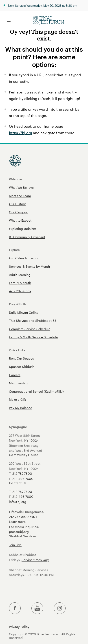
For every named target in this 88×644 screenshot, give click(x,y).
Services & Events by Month (29, 266)
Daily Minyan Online (24, 312)
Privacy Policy (19, 627)
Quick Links (17, 350)
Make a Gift (18, 399)
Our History (17, 204)
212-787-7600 (22, 473)
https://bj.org (21, 133)
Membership (18, 383)
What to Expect (20, 220)
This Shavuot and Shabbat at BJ (32, 321)
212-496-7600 (23, 479)
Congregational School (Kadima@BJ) (36, 391)
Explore (14, 250)
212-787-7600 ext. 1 (23, 517)
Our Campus (18, 212)
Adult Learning (20, 275)
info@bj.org (18, 502)
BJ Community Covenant (27, 237)
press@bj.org (19, 532)
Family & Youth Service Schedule (33, 337)
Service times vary (35, 560)
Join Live (15, 545)
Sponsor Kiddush (22, 367)
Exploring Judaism (23, 229)
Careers (15, 375)
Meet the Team (20, 196)
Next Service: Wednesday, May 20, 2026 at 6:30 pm (43, 5)
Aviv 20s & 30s (20, 291)
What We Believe (21, 187)
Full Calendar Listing (24, 258)
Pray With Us (18, 304)
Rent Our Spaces (21, 358)
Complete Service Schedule (30, 329)
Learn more (17, 522)
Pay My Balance (21, 408)
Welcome (15, 179)
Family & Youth (20, 283)
